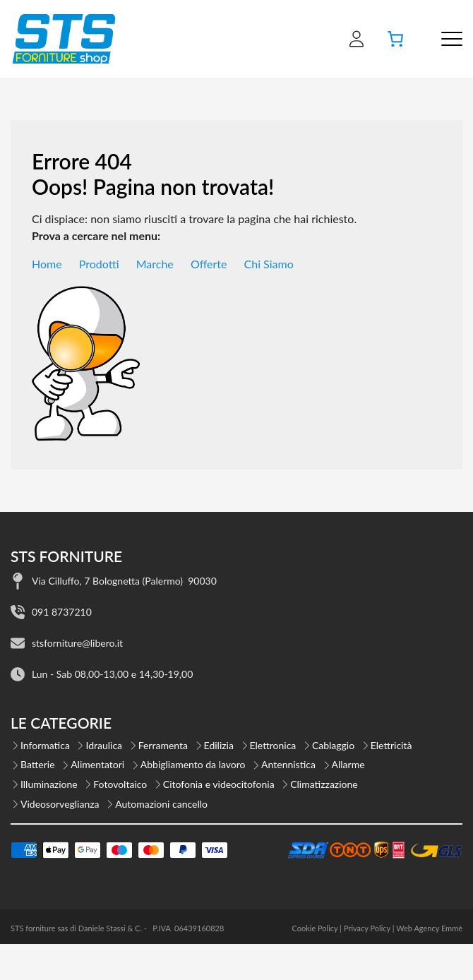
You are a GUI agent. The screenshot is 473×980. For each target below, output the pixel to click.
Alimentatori (97, 764)
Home (47, 264)
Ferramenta (163, 745)
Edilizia (219, 745)
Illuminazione (49, 784)
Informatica (45, 745)
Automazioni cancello (161, 804)
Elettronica (273, 745)
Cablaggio (333, 745)
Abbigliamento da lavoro (193, 764)
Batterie (38, 764)
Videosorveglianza (60, 804)
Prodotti (99, 264)
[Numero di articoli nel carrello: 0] (395, 39)
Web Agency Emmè (429, 928)
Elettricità (391, 745)
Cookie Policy (315, 928)
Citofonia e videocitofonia (219, 784)
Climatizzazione (324, 784)
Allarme (348, 764)
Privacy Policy (367, 928)
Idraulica (104, 745)
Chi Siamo (269, 264)
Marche (155, 264)
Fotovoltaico (120, 784)
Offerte (209, 264)
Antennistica (288, 764)
